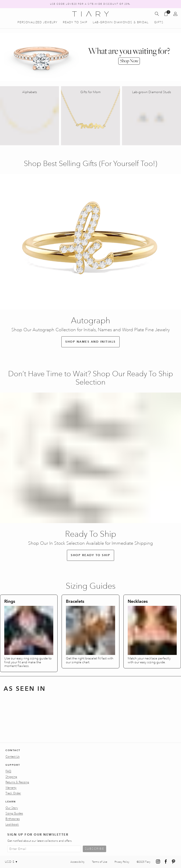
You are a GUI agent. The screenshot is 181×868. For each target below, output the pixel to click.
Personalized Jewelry (37, 22)
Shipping (11, 777)
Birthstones (13, 819)
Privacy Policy (122, 862)
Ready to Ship (75, 22)
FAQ (8, 771)
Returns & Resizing (17, 782)
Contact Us (13, 757)
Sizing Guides (14, 813)
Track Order (13, 793)
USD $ (11, 862)
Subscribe (95, 849)
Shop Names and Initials (90, 342)
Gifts (159, 22)
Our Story (12, 808)
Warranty (11, 788)
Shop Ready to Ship (90, 555)
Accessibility (77, 862)
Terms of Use (100, 862)
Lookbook (12, 824)
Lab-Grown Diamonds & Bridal (121, 22)
